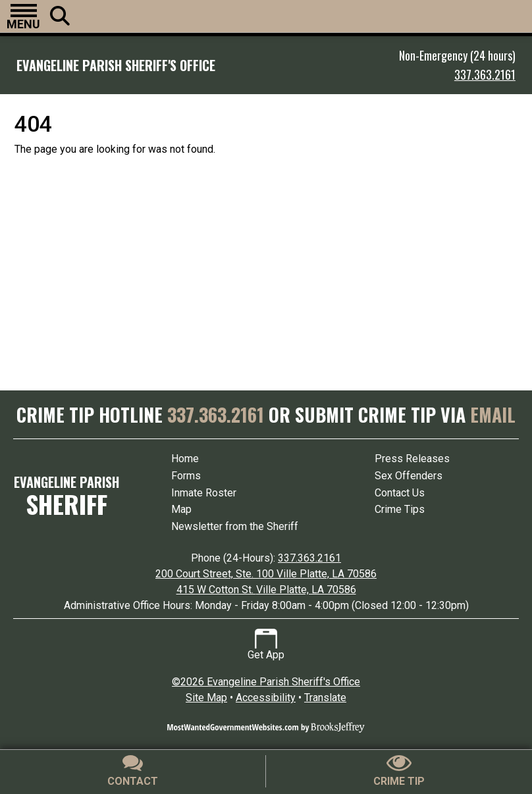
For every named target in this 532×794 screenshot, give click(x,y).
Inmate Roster (204, 493)
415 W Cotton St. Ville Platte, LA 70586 (266, 590)
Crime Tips (400, 509)
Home (185, 459)
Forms (186, 476)
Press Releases (412, 459)
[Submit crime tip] (399, 771)
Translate (325, 698)
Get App (266, 645)
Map (181, 509)
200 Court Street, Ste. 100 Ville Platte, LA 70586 (266, 574)
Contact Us (400, 493)
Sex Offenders (409, 476)
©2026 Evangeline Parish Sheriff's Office (266, 682)
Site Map (206, 698)
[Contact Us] (133, 771)
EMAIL (493, 414)
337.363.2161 (485, 74)
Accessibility (266, 698)
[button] (23, 16)
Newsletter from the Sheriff (235, 526)
